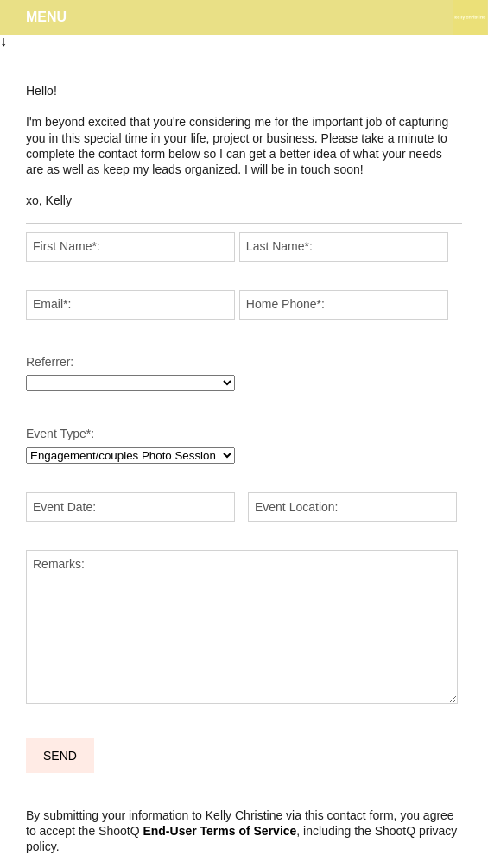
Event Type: (60, 434)
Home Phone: (285, 304)
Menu (46, 17)
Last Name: (279, 246)
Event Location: (297, 507)
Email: (52, 304)
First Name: (67, 246)
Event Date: (64, 507)
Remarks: (59, 564)
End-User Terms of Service (219, 831)
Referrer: (50, 362)
